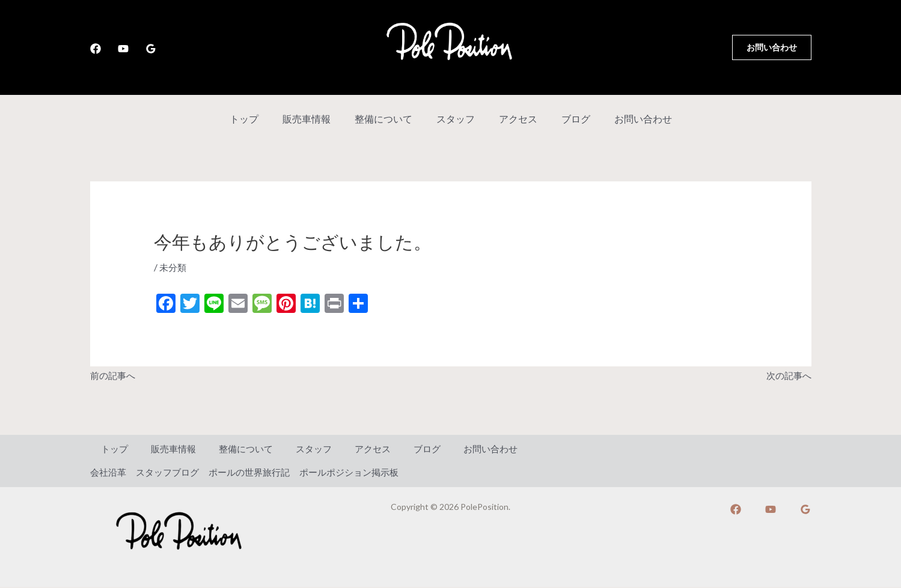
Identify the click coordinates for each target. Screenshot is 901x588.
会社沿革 (109, 473)
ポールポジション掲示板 (364, 473)
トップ (258, 119)
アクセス (513, 119)
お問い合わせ (629, 119)
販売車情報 (316, 119)
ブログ (566, 119)
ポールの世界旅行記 (258, 473)
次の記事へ (787, 375)
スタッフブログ (172, 473)
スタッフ (456, 119)
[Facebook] (96, 49)
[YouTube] (123, 49)
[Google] (151, 49)
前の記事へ (114, 375)
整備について (388, 119)
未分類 (174, 267)
